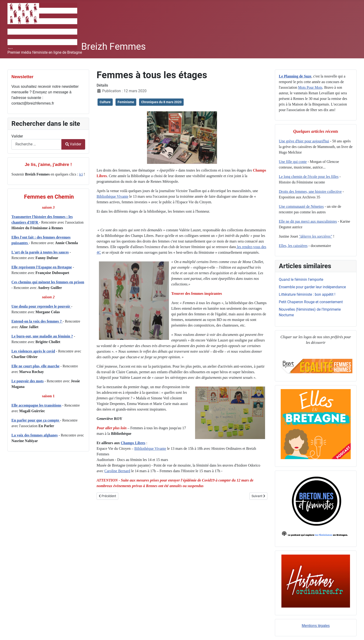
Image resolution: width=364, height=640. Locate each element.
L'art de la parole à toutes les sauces (40, 252)
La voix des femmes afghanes (35, 435)
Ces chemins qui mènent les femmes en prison (48, 282)
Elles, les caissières (293, 246)
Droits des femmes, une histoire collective (310, 192)
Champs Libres (133, 443)
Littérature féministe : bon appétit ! (307, 294)
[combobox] (37, 144)
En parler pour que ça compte (36, 420)
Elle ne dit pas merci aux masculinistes (308, 221)
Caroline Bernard (117, 471)
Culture (105, 102)
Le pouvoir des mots (28, 381)
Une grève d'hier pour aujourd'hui (304, 141)
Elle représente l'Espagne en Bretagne (42, 267)
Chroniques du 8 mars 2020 (161, 102)
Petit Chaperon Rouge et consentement (311, 302)
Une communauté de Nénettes (301, 206)
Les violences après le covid (33, 351)
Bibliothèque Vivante (112, 196)
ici (81, 174)
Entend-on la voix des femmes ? (37, 321)
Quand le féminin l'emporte (301, 280)
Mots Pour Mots (310, 87)
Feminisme (126, 102)
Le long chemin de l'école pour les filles (309, 177)
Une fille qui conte (293, 162)
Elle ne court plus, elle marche (35, 366)
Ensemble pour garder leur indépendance (312, 287)
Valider (17, 136)
